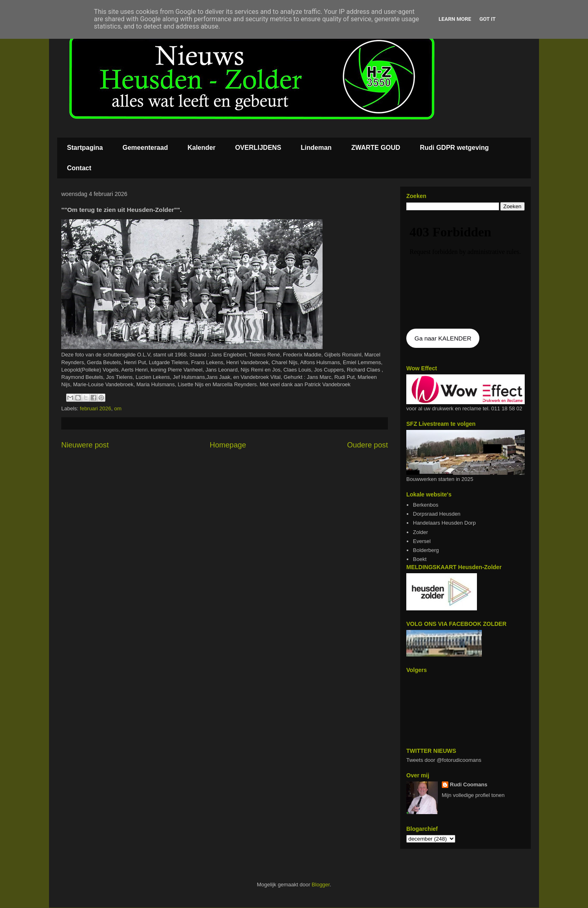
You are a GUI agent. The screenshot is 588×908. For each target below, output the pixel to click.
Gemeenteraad (145, 148)
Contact (79, 168)
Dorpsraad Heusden (437, 514)
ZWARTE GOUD (376, 148)
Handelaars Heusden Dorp (444, 523)
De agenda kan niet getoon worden (465, 270)
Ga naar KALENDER (443, 338)
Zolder (420, 532)
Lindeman (316, 148)
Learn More (455, 19)
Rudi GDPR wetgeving (454, 148)
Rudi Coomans (469, 784)
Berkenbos (425, 505)
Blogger (321, 885)
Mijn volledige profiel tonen (473, 795)
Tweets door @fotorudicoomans (444, 760)
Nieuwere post (85, 445)
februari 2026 (96, 408)
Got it (488, 19)
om (118, 408)
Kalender (201, 148)
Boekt (420, 559)
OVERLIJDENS (258, 148)
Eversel (422, 541)
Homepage (228, 445)
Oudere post (367, 445)
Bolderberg (426, 550)
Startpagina (85, 148)
